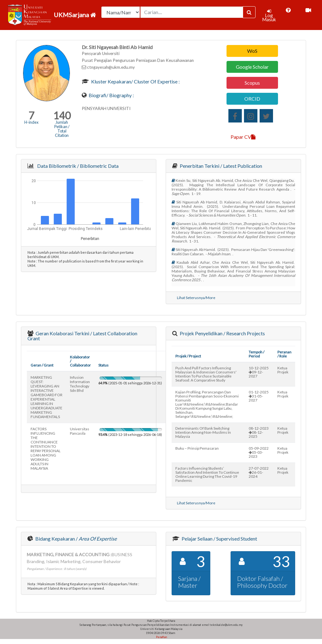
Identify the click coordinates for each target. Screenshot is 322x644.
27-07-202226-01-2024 (259, 472)
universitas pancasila (80, 431)
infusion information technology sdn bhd (80, 384)
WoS (252, 51)
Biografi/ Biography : (111, 95)
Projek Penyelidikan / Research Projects (222, 333)
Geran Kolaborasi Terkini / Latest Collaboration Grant (82, 336)
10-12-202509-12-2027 (259, 372)
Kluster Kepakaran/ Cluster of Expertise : (135, 81)
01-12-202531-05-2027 (259, 396)
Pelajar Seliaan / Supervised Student (219, 539)
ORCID (252, 99)
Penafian (161, 637)
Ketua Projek (283, 370)
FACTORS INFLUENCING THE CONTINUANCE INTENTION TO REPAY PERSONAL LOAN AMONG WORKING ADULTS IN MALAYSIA (46, 449)
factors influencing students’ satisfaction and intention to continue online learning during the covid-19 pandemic (207, 474)
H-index (31, 122)
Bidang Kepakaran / (76, 539)
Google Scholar (252, 67)
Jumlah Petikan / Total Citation (62, 129)
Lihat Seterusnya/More (196, 298)
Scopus (252, 83)
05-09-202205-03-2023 (259, 452)
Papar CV (243, 137)
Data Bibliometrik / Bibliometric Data (77, 166)
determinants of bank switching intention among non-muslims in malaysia (203, 432)
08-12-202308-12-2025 (259, 432)
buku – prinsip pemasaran (197, 448)
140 (62, 115)
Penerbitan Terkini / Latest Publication (220, 166)
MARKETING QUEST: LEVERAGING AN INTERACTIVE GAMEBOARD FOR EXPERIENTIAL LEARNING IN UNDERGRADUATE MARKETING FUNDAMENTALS (46, 397)
